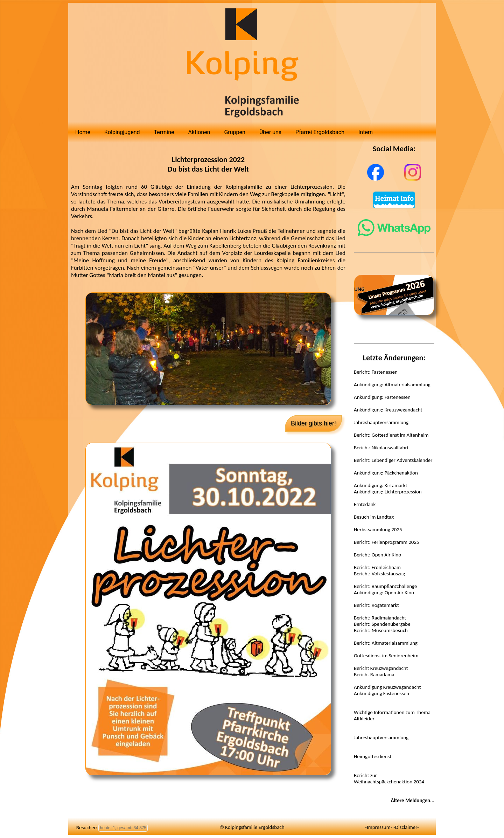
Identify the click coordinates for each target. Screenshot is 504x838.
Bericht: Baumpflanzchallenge (385, 586)
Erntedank (365, 504)
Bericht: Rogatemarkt (376, 605)
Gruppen (234, 132)
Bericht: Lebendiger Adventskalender (393, 460)
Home (83, 132)
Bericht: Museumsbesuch (381, 630)
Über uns (270, 132)
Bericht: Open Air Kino (377, 555)
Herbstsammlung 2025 (378, 529)
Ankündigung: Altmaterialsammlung (392, 385)
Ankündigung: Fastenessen (382, 397)
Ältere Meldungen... (412, 801)
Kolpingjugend (122, 132)
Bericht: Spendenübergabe (382, 624)
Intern (366, 132)
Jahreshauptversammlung (381, 422)
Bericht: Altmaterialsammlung (386, 643)
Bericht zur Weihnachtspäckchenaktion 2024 (389, 778)
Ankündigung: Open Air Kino (384, 593)
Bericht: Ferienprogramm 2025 (387, 542)
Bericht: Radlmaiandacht (380, 618)
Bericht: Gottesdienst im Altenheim (391, 435)
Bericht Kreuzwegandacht (381, 668)
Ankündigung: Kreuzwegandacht (388, 410)
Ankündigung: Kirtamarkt (380, 485)
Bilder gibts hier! (313, 423)
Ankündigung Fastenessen (381, 693)
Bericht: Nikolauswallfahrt (381, 448)
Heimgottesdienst (373, 756)
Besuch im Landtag (374, 517)
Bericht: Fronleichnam (377, 567)
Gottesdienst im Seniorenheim (386, 656)
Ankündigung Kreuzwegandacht (387, 687)
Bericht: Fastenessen (376, 372)
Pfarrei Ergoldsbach (320, 132)
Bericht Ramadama (374, 674)
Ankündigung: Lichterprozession (388, 492)
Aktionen (199, 132)
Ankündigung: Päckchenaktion (386, 473)
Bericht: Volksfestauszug (379, 574)
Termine (164, 132)
